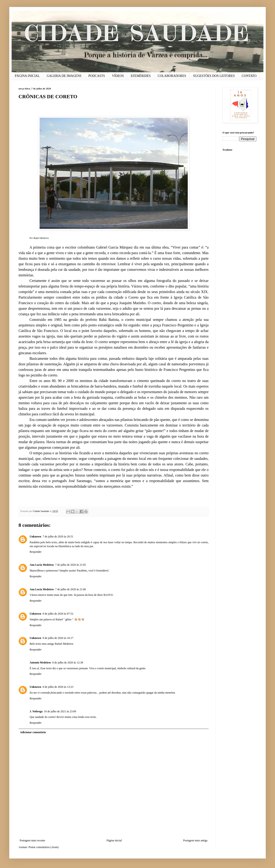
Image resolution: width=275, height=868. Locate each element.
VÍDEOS (118, 76)
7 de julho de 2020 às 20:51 (58, 537)
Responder (36, 552)
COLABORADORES (172, 76)
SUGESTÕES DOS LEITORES (214, 76)
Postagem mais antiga (195, 840)
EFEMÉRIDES (141, 76)
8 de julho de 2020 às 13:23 (58, 687)
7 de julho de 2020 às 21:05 (70, 565)
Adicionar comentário (33, 732)
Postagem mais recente (32, 840)
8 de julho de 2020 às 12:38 (68, 663)
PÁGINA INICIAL (27, 76)
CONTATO (249, 76)
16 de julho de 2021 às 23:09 (60, 711)
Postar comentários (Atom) (44, 847)
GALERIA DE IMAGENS (64, 76)
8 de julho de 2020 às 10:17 (58, 638)
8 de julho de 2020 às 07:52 (58, 614)
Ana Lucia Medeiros (42, 565)
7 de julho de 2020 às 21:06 (70, 589)
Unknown (35, 537)
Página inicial (114, 840)
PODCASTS (97, 76)
